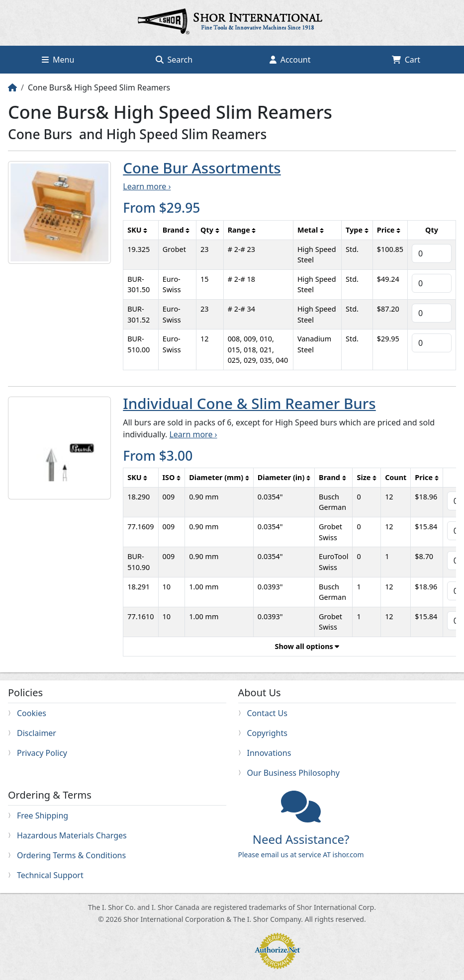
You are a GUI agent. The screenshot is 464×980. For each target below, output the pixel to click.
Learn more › (147, 186)
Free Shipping (43, 816)
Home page (232, 23)
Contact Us (267, 713)
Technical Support (50, 875)
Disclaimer (37, 733)
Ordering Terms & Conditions (71, 855)
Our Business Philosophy (293, 773)
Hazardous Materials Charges (72, 835)
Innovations (269, 753)
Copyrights (267, 733)
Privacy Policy (42, 753)
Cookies (32, 713)
